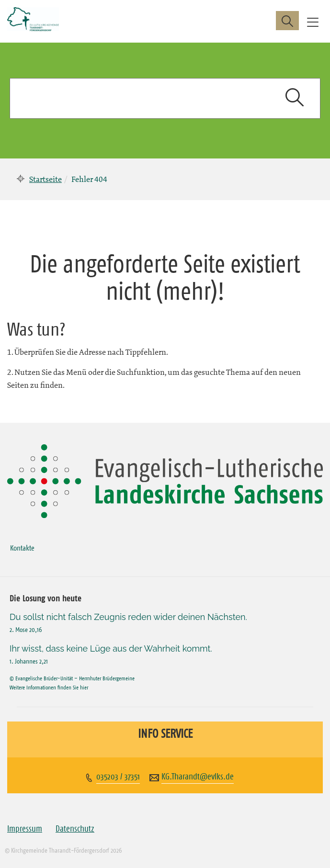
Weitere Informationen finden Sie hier (49, 687)
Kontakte (22, 548)
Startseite (46, 179)
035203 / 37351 (118, 777)
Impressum (25, 829)
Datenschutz (75, 829)
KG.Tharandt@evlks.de (198, 777)
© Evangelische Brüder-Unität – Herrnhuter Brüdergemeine (72, 678)
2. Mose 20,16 (26, 630)
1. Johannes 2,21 (29, 661)
